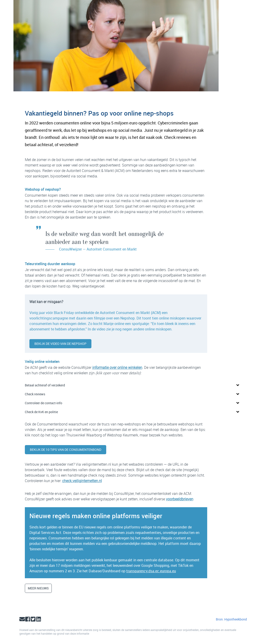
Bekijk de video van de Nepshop (60, 344)
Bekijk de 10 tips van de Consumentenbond (66, 450)
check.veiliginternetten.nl (82, 481)
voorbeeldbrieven (180, 499)
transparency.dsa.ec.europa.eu (151, 571)
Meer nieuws (38, 588)
